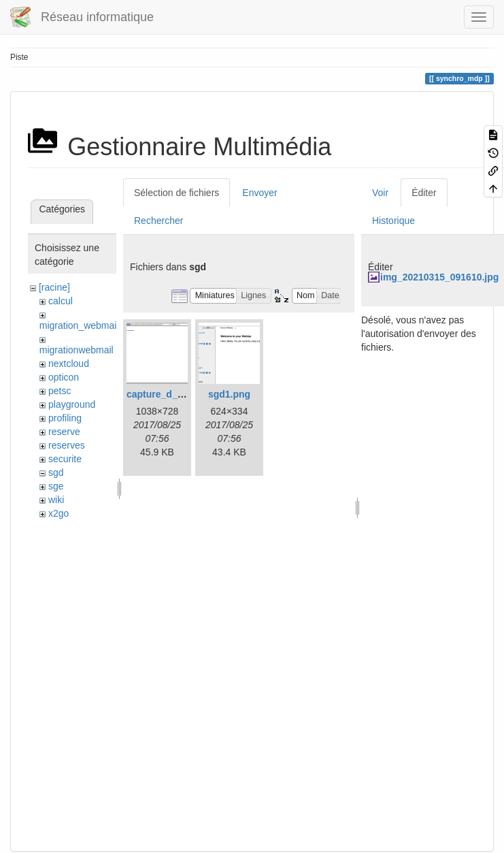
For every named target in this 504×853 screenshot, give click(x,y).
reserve (64, 432)
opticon (64, 377)
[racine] (54, 287)
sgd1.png (229, 394)
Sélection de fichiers (177, 193)
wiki (56, 500)
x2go (58, 513)
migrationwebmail (77, 350)
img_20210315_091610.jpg (439, 277)
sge (56, 486)
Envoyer (259, 193)
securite (65, 459)
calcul (61, 301)
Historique (393, 221)
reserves (67, 445)
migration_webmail (79, 325)
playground (72, 404)
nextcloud (69, 364)
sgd (56, 472)
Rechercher (158, 221)
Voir (380, 193)
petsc (60, 391)
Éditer (424, 193)
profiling (65, 418)
